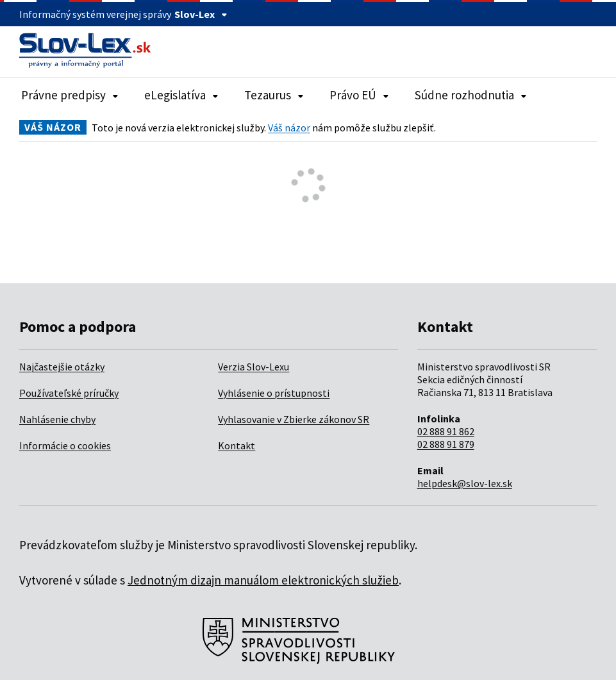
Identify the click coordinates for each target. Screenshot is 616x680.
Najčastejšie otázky (62, 367)
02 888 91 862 (446, 431)
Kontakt (237, 445)
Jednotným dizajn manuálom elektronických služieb (263, 580)
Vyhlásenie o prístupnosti (274, 393)
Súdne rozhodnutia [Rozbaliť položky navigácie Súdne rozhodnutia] (471, 95)
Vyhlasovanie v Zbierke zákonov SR (294, 419)
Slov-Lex (201, 14)
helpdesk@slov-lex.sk (465, 483)
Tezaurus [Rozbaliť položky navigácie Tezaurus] (274, 95)
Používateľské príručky (69, 393)
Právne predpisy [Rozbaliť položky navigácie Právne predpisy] (70, 95)
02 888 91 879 (446, 444)
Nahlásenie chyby (57, 419)
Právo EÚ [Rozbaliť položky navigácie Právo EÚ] (359, 95)
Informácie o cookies (65, 445)
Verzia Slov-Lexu (254, 367)
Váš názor (289, 128)
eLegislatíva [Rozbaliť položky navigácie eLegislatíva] (181, 95)
